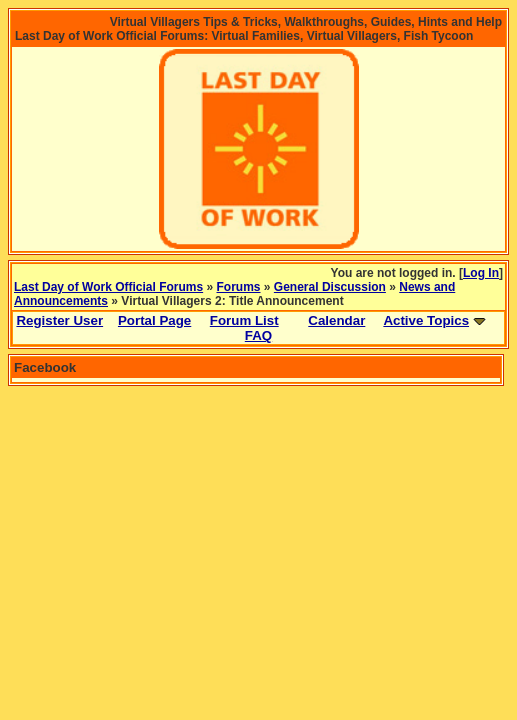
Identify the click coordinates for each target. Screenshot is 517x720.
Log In (481, 273)
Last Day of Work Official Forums (108, 287)
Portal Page (154, 320)
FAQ (258, 335)
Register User (59, 320)
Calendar (336, 320)
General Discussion (330, 287)
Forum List (244, 320)
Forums (239, 287)
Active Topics (426, 320)
